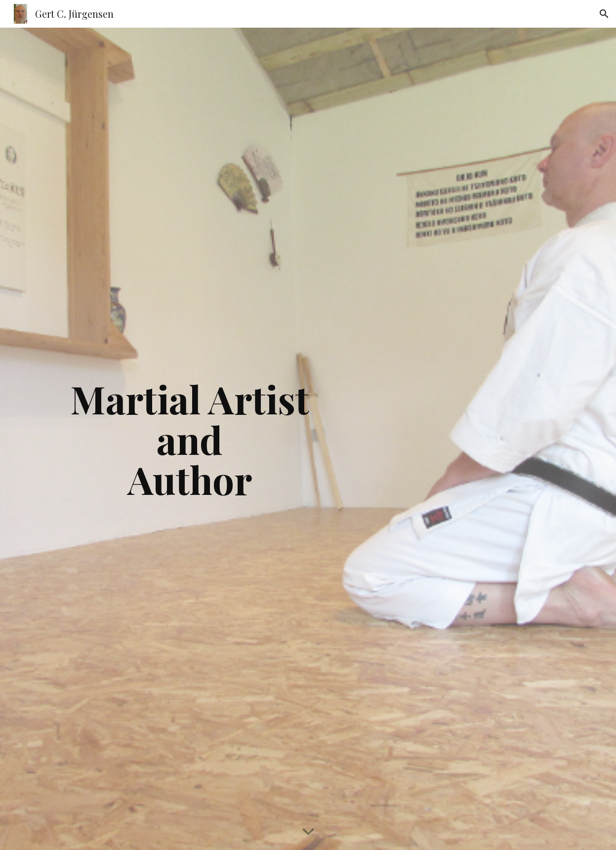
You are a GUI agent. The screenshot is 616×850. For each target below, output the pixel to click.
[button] (604, 14)
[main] (189, 439)
